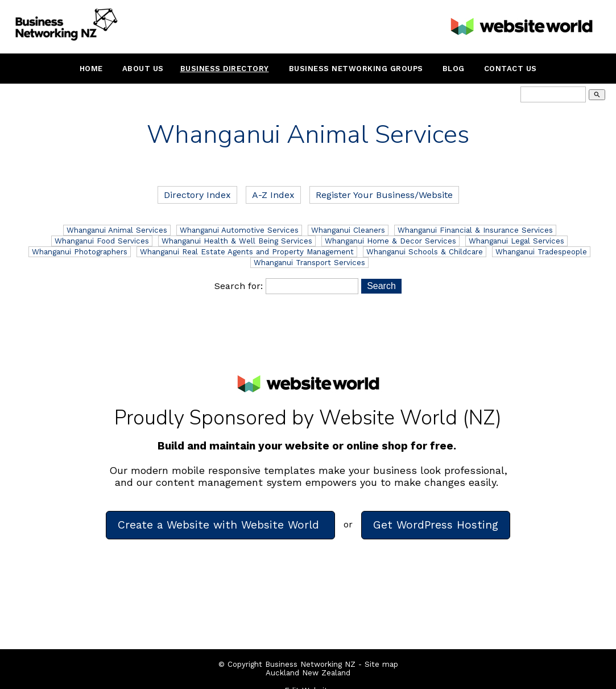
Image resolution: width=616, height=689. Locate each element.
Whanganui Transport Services (309, 263)
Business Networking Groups (356, 69)
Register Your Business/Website (384, 195)
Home (91, 69)
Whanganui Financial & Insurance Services (475, 230)
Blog (454, 69)
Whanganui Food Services (102, 241)
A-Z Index (273, 195)
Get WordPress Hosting (436, 525)
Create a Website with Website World (220, 525)
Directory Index (197, 195)
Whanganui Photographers (80, 252)
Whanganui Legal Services (516, 241)
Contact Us (510, 69)
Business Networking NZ (310, 664)
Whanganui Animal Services (117, 230)
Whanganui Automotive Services (239, 230)
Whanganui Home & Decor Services (390, 241)
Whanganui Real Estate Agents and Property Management (247, 252)
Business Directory (225, 69)
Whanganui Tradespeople (541, 252)
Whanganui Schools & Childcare (425, 252)
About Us (143, 69)
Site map (381, 664)
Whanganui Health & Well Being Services (237, 241)
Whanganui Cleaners (348, 230)
